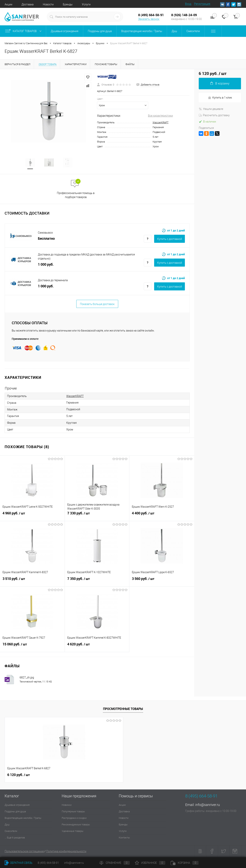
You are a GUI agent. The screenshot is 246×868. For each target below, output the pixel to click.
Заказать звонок (149, 19)
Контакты (124, 838)
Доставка (28, 4)
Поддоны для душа (15, 812)
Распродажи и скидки (74, 818)
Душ (7, 825)
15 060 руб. (32, 647)
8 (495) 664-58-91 (48, 863)
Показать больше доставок (97, 304)
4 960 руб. (32, 516)
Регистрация (202, 4)
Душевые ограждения (17, 805)
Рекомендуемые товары (76, 825)
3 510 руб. (32, 581)
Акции (8, 4)
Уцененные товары (73, 831)
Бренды (68, 4)
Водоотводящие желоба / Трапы (23, 818)
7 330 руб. (97, 516)
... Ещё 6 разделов (15, 838)
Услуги (86, 4)
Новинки (67, 805)
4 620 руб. (97, 647)
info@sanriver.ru (208, 805)
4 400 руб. (162, 516)
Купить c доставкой (170, 239)
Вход (188, 4)
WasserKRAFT (161, 122)
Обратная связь (19, 863)
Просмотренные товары (123, 709)
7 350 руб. (97, 581)
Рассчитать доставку (214, 115)
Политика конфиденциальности (66, 852)
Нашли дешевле (211, 109)
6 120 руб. (19, 775)
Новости (48, 4)
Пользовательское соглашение (24, 852)
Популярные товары (73, 812)
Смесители (11, 831)
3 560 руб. (162, 581)
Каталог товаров (24, 31)
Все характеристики (160, 116)
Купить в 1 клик (220, 98)
